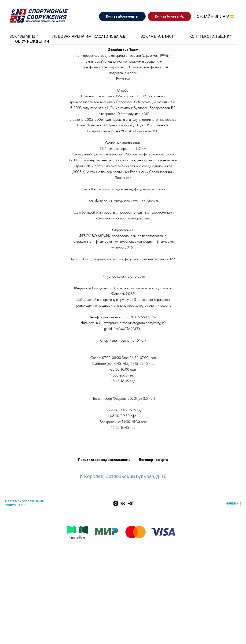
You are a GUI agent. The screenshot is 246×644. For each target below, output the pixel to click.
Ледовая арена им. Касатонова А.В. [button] (89, 36)
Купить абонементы (122, 16)
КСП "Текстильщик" (210, 36)
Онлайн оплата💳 (216, 17)
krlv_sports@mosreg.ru (123, 481)
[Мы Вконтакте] (123, 503)
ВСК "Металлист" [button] (158, 36)
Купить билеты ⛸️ (169, 16)
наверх (233, 504)
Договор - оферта (153, 460)
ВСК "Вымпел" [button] (24, 36)
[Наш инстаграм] (116, 503)
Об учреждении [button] (32, 41)
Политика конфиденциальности (104, 460)
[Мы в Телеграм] (130, 503)
